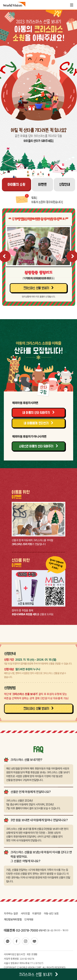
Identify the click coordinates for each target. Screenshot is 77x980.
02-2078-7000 (27, 930)
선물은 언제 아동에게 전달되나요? (31, 792)
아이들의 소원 (16, 184)
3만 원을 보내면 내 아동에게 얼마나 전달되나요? (39, 820)
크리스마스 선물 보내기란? (26, 760)
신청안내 (65, 184)
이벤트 (42, 184)
